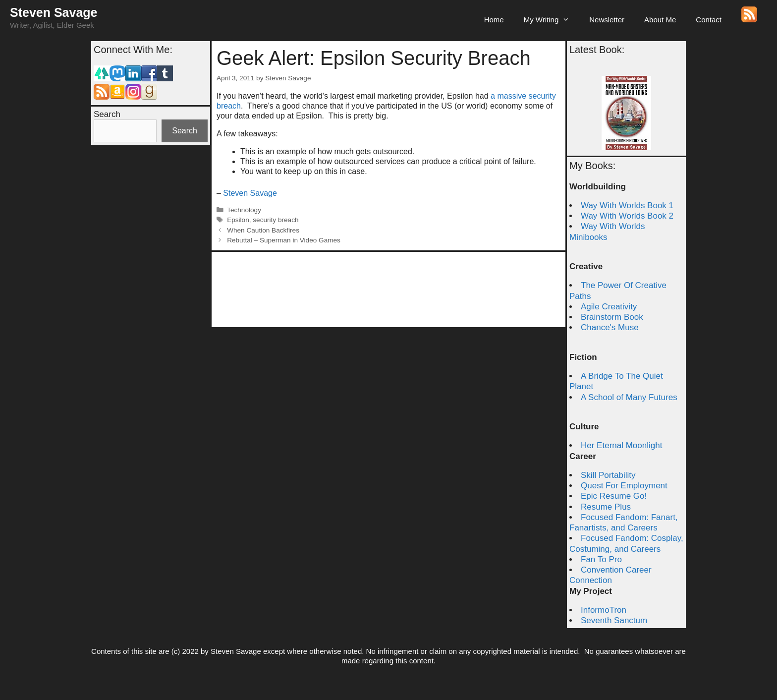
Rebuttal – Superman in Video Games (284, 240)
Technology (244, 210)
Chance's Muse (610, 327)
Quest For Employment (624, 486)
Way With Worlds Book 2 (627, 216)
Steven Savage (54, 12)
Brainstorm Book (612, 317)
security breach (276, 220)
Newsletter (607, 20)
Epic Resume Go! (614, 496)
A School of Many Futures (629, 397)
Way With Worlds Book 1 (627, 205)
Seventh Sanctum (614, 620)
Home (494, 20)
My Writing (552, 20)
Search (107, 114)
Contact (709, 20)
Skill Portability (608, 475)
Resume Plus (606, 507)
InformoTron (604, 610)
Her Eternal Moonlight (621, 445)
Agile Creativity (609, 307)
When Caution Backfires (263, 230)
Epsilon (238, 220)
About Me (660, 20)
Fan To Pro (601, 559)
